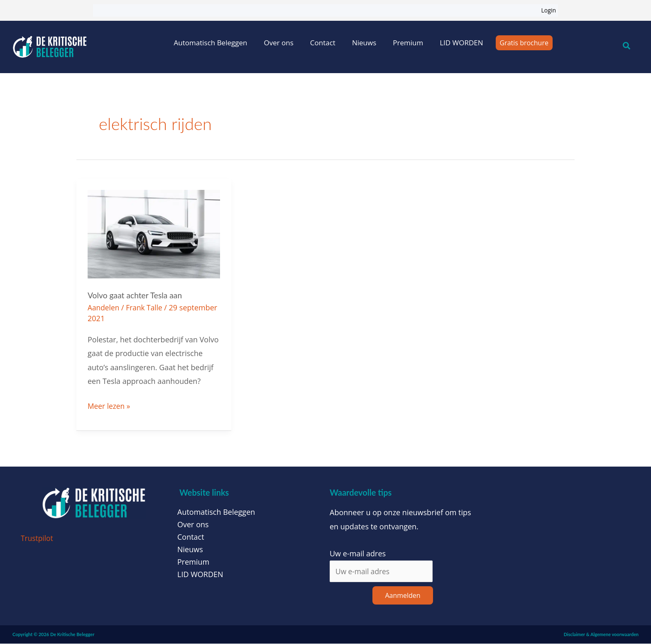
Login (549, 10)
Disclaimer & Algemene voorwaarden (601, 635)
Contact (323, 43)
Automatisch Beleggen (211, 43)
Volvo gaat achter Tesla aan (137, 295)
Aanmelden (403, 596)
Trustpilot (38, 538)
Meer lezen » (110, 405)
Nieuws (364, 43)
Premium (408, 43)
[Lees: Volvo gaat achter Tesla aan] (154, 233)
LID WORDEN (461, 43)
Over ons (278, 43)
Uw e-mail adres (358, 553)
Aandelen (104, 307)
